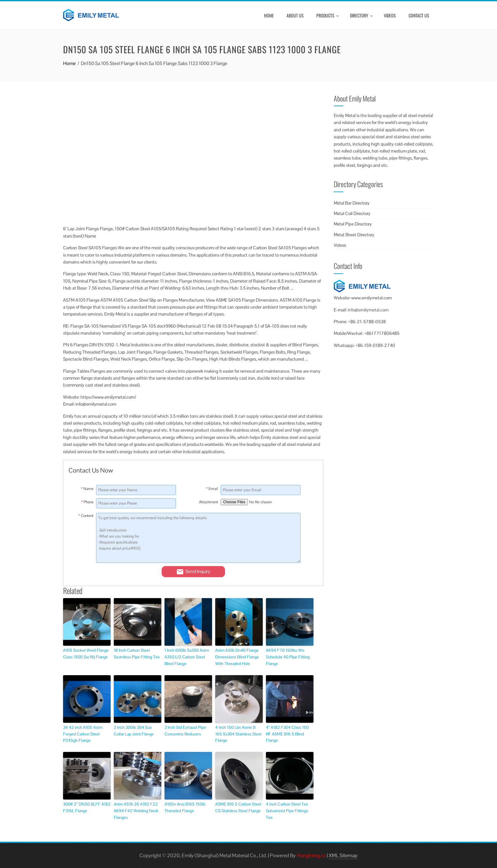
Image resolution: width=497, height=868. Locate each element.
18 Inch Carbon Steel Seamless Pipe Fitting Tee (137, 654)
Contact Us (419, 15)
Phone (87, 502)
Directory (361, 15)
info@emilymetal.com (368, 310)
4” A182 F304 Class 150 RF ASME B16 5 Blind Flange (287, 734)
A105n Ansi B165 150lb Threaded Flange (185, 807)
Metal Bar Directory (352, 203)
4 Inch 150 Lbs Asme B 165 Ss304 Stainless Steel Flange (238, 734)
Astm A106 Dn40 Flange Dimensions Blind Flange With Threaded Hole (237, 657)
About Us (295, 15)
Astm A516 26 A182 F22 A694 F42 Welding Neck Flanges (136, 811)
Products (328, 15)
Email (212, 489)
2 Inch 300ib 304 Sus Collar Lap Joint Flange (134, 731)
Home (269, 15)
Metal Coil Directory (352, 213)
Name (87, 489)
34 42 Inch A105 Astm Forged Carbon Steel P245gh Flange (83, 734)
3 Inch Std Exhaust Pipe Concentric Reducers (185, 731)
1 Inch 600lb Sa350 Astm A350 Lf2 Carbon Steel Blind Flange (187, 657)
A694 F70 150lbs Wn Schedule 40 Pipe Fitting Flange (288, 657)
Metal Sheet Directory (354, 235)
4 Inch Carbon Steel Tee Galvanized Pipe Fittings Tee (287, 811)
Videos (390, 15)
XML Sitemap (343, 855)
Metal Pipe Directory (353, 224)
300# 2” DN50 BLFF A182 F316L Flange (87, 807)
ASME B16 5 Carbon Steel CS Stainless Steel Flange (238, 807)
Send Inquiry (193, 572)
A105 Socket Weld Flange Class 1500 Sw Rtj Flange (86, 654)
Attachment (209, 502)
